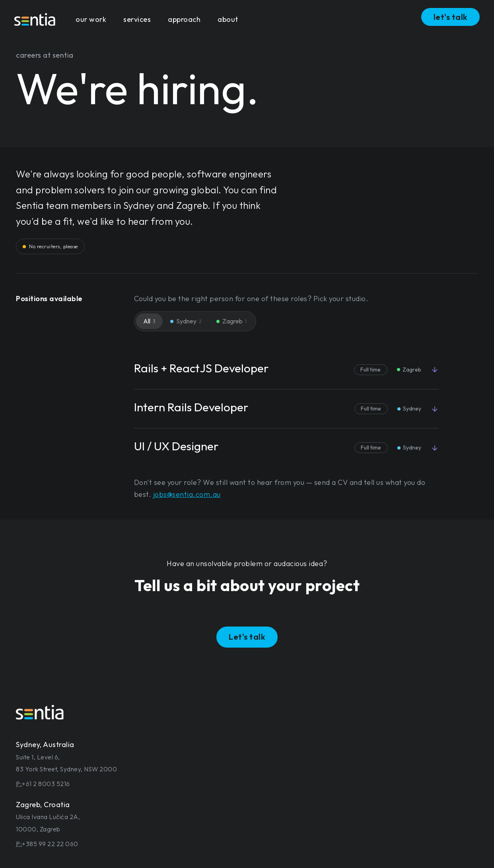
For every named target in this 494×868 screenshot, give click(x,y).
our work (91, 19)
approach (184, 19)
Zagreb (231, 321)
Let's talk (247, 637)
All (149, 321)
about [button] (228, 19)
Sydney (186, 321)
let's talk (451, 17)
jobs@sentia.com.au (187, 494)
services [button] (137, 19)
